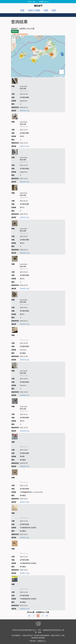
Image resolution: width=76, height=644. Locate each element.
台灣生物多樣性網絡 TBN (26, 630)
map (38, 56)
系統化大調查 (34, 10)
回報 (22, 10)
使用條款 (42, 638)
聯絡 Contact (45, 2)
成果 (46, 10)
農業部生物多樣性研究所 (53, 630)
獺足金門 (38, 6)
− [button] (14, 41)
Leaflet (56, 76)
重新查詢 (15, 31)
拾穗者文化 (41, 641)
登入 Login (32, 2)
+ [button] (14, 38)
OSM (63, 76)
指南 (54, 10)
